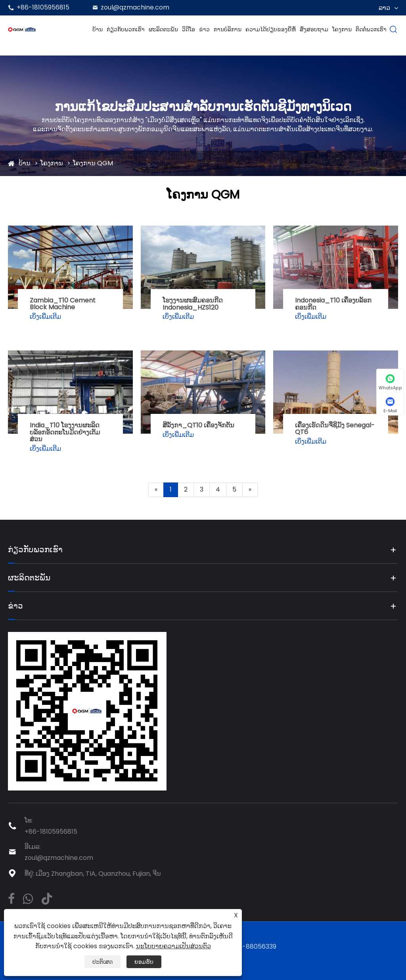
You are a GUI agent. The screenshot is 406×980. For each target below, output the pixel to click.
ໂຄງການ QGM (93, 163)
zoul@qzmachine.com (135, 7)
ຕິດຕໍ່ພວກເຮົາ (371, 29)
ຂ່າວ (204, 29)
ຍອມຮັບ (144, 962)
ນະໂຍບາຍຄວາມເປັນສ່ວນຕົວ (173, 946)
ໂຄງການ (342, 29)
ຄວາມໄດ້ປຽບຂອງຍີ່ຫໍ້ (271, 29)
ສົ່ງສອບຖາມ (314, 29)
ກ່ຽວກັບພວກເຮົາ (126, 29)
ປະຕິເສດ (102, 962)
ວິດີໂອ (189, 29)
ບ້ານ (98, 29)
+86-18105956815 (43, 7)
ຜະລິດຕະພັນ (163, 29)
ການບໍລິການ (228, 29)
